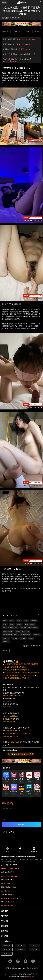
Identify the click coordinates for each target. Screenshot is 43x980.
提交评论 (22, 824)
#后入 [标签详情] (12, 621)
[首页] (22, 3)
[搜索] (39, 3)
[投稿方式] (21, 926)
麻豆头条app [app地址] (25, 49)
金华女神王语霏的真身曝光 (16, 68)
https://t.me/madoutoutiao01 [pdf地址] (13, 696)
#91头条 (23, 638)
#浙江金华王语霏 (30, 624)
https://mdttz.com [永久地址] (25, 44)
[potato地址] (25, 961)
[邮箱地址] (21, 750)
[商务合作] (21, 911)
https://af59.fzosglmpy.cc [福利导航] (12, 736)
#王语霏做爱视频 (26, 635)
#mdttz (31, 638)
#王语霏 (19, 624)
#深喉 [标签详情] (26, 621)
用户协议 (8, 968)
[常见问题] (21, 921)
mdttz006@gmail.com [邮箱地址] (11, 61)
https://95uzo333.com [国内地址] (11, 716)
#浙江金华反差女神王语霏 (10, 628)
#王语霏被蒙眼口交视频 (23, 631)
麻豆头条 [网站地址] (15, 974)
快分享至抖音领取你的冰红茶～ (22, 754)
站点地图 (35, 968)
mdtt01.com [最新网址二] (6, 884)
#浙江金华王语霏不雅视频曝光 (29, 628)
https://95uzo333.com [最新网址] (27, 39)
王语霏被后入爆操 (11, 569)
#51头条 (15, 638)
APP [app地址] (20, 850)
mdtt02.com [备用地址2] (7, 707)
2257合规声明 (27, 968)
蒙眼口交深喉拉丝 (11, 304)
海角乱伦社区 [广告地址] (6, 32)
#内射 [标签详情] (5, 624)
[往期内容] (21, 916)
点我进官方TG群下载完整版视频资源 (16, 670)
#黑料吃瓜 (6, 642)
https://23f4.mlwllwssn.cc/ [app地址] (12, 731)
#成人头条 (6, 638)
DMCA (20, 968)
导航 (4, 3)
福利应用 (34, 850)
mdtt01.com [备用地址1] (7, 701)
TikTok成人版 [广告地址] (16, 32)
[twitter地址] (18, 961)
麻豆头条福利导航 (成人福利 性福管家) (17, 734)
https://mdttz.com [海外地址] (9, 722)
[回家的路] (21, 931)
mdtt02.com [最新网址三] (6, 891)
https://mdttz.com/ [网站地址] (30, 977)
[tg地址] (10, 961)
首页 (8, 850)
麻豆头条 (15, 742)
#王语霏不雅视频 (8, 631)
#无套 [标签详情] (12, 624)
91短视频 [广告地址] (27, 32)
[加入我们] (21, 936)
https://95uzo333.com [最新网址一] (9, 876)
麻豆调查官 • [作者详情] (6, 18)
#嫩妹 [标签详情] (5, 621)
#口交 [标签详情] (19, 621)
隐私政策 (14, 968)
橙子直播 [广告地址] (37, 32)
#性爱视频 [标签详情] (34, 621)
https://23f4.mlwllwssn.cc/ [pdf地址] (10, 869)
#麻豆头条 (37, 635)
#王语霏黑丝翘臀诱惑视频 (10, 635)
